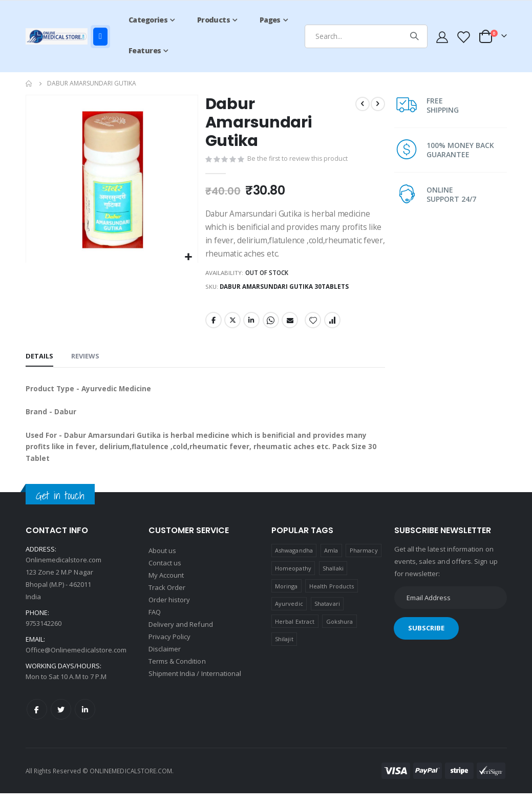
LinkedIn (251, 325)
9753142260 (44, 634)
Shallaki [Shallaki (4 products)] (333, 579)
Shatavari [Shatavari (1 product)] (327, 614)
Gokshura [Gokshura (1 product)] (340, 632)
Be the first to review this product (298, 160)
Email (289, 325)
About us (163, 561)
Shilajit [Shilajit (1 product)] (284, 650)
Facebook (213, 325)
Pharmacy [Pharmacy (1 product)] (364, 561)
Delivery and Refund (181, 634)
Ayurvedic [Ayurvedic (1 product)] (289, 614)
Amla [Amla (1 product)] (331, 561)
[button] (188, 257)
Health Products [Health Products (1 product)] (332, 596)
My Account (166, 585)
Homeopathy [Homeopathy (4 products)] (293, 579)
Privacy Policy (170, 647)
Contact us (165, 573)
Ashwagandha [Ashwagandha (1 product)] (294, 561)
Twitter (232, 325)
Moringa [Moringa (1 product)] (286, 596)
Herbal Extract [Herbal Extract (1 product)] (295, 632)
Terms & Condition (177, 671)
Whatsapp (270, 325)
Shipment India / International (195, 684)
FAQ (155, 622)
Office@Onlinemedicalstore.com (76, 661)
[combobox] (366, 36)
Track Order (167, 598)
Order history (169, 610)
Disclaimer (165, 659)
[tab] (39, 363)
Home (29, 83)
